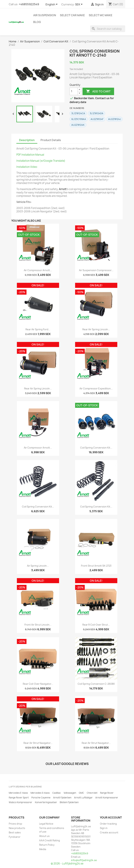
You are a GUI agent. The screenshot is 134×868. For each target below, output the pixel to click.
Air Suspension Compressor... (96, 270)
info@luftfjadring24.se (84, 860)
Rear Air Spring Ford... (38, 329)
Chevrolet (92, 793)
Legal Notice (46, 824)
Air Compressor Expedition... (96, 388)
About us (44, 836)
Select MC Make (101, 15)
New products (17, 828)
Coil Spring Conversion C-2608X (96, 684)
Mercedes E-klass (18, 793)
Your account (111, 817)
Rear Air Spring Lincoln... (96, 329)
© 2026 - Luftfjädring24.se (67, 864)
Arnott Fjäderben (62, 798)
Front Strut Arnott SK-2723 (96, 566)
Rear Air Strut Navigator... (38, 743)
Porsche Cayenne (41, 798)
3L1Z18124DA (97, 113)
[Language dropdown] (52, 5)
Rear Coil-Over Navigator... (38, 684)
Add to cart (98, 91)
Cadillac (57, 793)
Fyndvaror (15, 837)
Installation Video (27, 167)
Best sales (15, 832)
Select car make (72, 15)
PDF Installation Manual (30, 155)
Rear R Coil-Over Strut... (96, 625)
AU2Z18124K (78, 125)
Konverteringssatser (46, 802)
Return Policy (47, 845)
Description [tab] (27, 140)
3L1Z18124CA (78, 113)
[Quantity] (74, 91)
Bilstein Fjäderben (69, 802)
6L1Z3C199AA (79, 119)
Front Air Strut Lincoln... (38, 625)
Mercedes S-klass (40, 793)
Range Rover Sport (19, 798)
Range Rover (107, 793)
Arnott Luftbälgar (83, 798)
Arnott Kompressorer (107, 798)
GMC (81, 793)
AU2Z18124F (97, 119)
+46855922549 (29, 4)
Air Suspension (45, 15)
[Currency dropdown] (79, 5)
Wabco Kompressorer (21, 802)
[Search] (108, 29)
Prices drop (15, 824)
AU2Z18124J (115, 119)
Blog (37, 22)
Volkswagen (70, 793)
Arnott (63, 189)
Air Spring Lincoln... (38, 566)
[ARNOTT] (22, 91)
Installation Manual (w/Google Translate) (41, 161)
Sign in (104, 828)
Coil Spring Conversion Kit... (96, 448)
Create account (109, 832)
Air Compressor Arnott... (38, 270)
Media (43, 849)
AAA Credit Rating (50, 840)
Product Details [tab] (51, 140)
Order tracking (108, 824)
